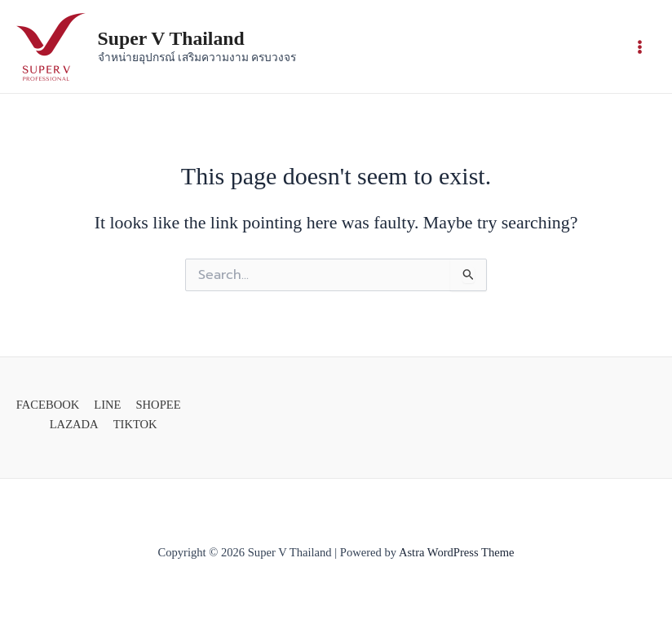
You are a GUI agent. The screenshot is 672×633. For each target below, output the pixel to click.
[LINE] (105, 405)
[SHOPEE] (155, 405)
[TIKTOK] (133, 425)
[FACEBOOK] (46, 405)
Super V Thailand (171, 38)
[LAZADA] (72, 425)
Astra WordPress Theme (457, 552)
